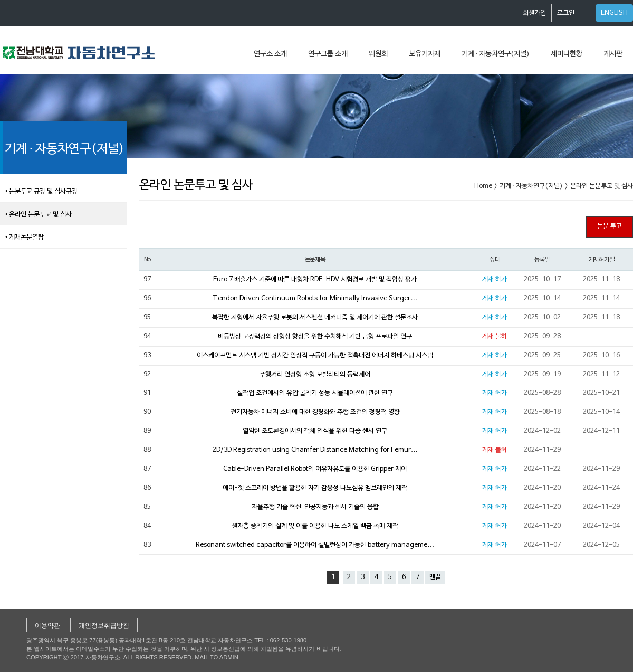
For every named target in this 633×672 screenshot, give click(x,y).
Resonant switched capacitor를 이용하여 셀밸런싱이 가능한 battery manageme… (315, 545)
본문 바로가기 (0, 0)
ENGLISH (614, 13)
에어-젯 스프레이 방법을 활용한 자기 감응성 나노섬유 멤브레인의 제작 (315, 488)
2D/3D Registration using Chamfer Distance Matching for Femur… (315, 450)
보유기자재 (425, 54)
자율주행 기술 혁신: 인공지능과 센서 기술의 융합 (315, 507)
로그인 (566, 13)
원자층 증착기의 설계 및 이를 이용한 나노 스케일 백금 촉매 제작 (315, 526)
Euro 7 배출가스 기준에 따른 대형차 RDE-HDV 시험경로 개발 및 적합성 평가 (315, 280)
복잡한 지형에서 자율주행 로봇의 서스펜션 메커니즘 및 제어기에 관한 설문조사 (315, 318)
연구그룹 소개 (328, 54)
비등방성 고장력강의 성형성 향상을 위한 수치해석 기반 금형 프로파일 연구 (315, 337)
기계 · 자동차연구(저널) (496, 54)
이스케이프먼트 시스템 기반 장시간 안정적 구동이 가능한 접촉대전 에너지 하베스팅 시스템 (315, 356)
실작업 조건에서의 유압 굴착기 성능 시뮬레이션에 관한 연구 (315, 393)
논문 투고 (610, 226)
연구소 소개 (270, 54)
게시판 (613, 54)
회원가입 (534, 13)
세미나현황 (567, 54)
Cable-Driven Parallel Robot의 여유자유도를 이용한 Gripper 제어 (315, 469)
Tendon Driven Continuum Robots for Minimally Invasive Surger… (315, 299)
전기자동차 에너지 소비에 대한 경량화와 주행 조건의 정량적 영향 (315, 412)
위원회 (378, 54)
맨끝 (435, 578)
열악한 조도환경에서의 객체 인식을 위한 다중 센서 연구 (315, 431)
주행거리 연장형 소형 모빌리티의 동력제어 (315, 375)
